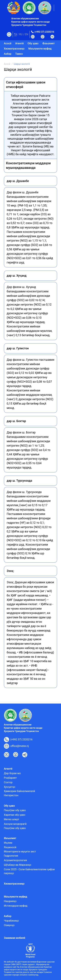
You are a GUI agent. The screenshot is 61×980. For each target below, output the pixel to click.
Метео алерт (12, 819)
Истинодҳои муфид (16, 906)
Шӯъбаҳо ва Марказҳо (18, 865)
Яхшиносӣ (10, 847)
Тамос (19, 54)
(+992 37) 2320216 (44, 32)
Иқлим (8, 843)
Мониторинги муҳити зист (20, 852)
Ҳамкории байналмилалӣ (19, 791)
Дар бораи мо (12, 773)
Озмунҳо (9, 925)
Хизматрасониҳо (14, 49)
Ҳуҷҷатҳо (10, 787)
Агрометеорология (15, 860)
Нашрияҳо (10, 901)
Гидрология (11, 856)
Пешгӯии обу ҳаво (15, 810)
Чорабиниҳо (11, 921)
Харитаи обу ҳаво (15, 815)
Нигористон (11, 795)
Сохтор (8, 782)
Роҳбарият (10, 778)
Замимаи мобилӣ (15, 938)
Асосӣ (8, 43)
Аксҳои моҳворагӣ (15, 824)
